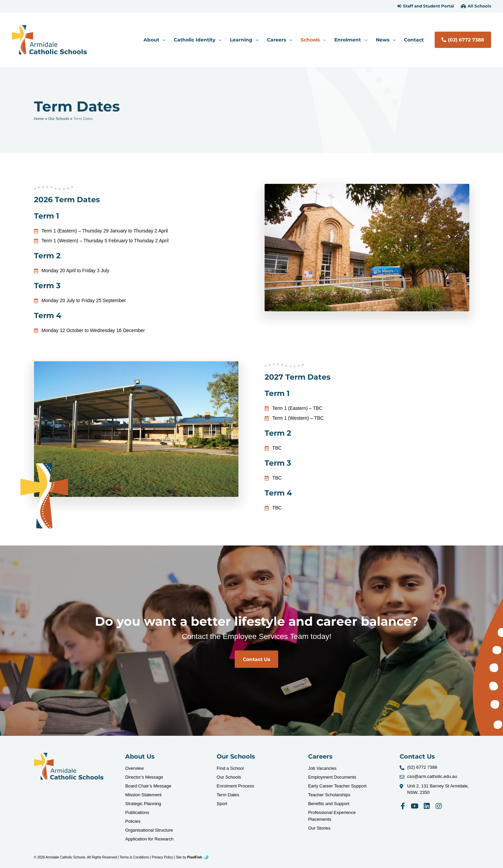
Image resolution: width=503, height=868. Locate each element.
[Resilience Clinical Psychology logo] (69, 766)
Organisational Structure (149, 830)
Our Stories (319, 828)
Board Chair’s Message (148, 786)
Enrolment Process (235, 786)
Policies (133, 821)
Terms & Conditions (135, 857)
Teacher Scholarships (329, 795)
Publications (137, 812)
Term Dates (228, 795)
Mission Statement (143, 795)
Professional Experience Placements (332, 816)
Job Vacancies (322, 768)
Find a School (230, 768)
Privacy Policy (163, 857)
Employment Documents (332, 777)
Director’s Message (144, 777)
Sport (222, 804)
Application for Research (149, 839)
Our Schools (59, 119)
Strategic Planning (143, 804)
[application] (162, 40)
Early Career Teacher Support (337, 786)
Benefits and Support (329, 804)
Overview (134, 768)
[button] (426, 6)
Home (39, 119)
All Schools (479, 6)
